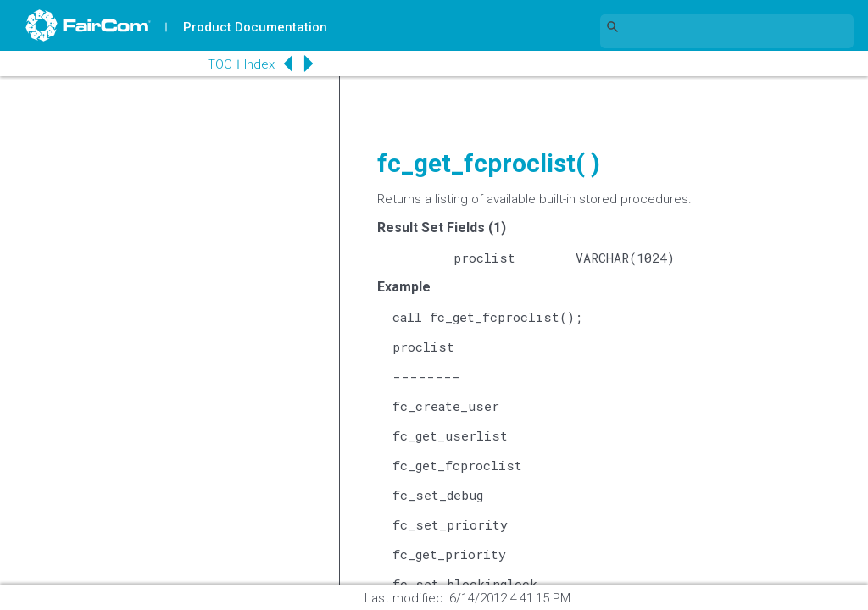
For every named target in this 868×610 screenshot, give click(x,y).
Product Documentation (255, 27)
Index (259, 64)
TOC (220, 64)
